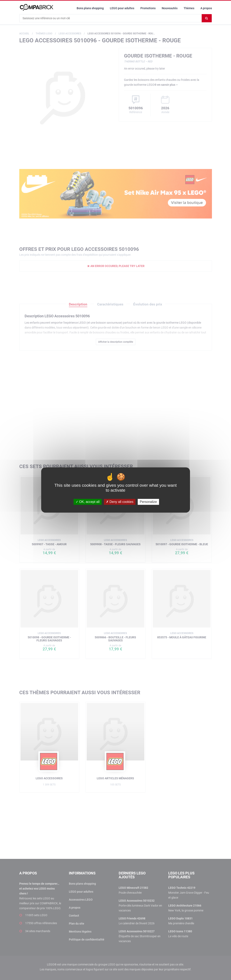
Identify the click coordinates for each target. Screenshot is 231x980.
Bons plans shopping (90, 8)
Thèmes (189, 8)
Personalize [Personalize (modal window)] (148, 502)
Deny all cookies (120, 502)
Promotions (148, 8)
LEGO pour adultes (122, 8)
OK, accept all (88, 502)
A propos (206, 8)
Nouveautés (170, 8)
